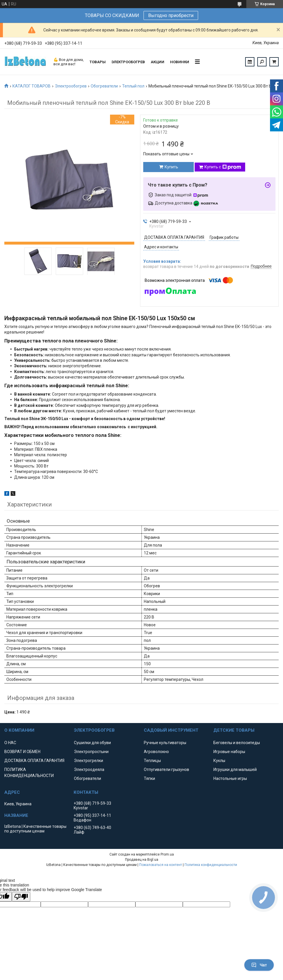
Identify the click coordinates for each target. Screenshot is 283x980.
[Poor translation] (21, 897)
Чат (259, 965)
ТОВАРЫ (98, 62)
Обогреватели (104, 86)
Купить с (223, 167)
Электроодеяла (89, 770)
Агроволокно (156, 752)
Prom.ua (167, 854)
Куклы (219, 761)
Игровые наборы (229, 752)
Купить (171, 167)
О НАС (10, 743)
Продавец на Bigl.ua (142, 860)
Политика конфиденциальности (211, 865)
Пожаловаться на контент (161, 865)
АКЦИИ (158, 62)
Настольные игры (230, 778)
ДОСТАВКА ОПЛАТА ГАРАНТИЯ (34, 761)
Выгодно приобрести (171, 15)
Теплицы (152, 761)
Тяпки (149, 778)
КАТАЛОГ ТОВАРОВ (31, 86)
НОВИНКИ (180, 62)
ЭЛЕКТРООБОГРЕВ (128, 62)
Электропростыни (91, 752)
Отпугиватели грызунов (166, 770)
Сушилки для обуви (92, 743)
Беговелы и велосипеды (237, 743)
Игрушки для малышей (235, 770)
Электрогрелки (89, 761)
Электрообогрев (71, 86)
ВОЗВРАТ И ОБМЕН (22, 752)
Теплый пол (133, 86)
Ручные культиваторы (165, 743)
